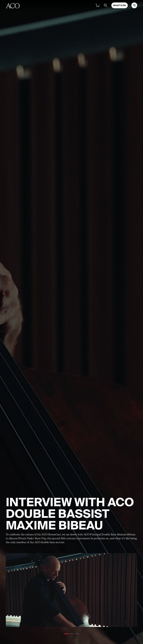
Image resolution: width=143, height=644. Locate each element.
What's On (120, 5)
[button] (66, 634)
